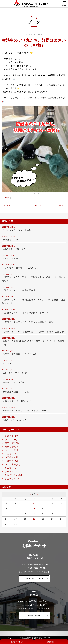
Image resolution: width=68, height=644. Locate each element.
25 (34, 519)
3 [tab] (38, 194)
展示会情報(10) (13, 447)
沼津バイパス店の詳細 (34, 579)
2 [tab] (35, 194)
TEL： (34, 568)
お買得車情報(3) (13, 457)
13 (52, 509)
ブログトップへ (34, 206)
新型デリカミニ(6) (14, 475)
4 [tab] (42, 194)
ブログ (6, 198)
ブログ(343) (11, 440)
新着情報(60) (12, 436)
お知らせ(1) (11, 471)
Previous (6, 149)
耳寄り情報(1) (12, 443)
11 (34, 509)
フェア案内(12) (13, 464)
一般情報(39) (12, 461)
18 (34, 514)
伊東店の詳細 (34, 615)
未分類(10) (11, 454)
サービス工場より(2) (15, 450)
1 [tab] (31, 194)
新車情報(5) (11, 468)
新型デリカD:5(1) (14, 479)
